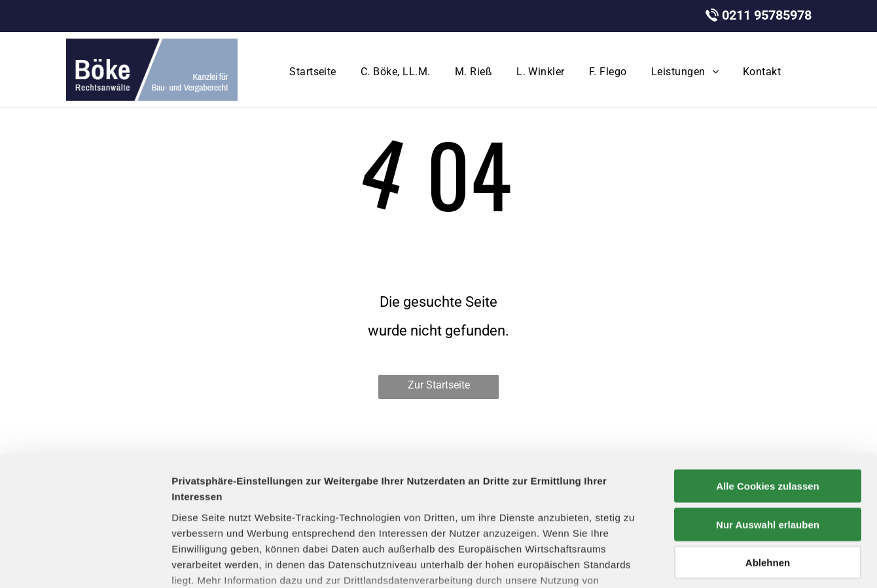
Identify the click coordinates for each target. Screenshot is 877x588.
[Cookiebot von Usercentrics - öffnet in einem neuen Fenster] (85, 562)
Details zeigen (696, 562)
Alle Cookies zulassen (768, 386)
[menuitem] (315, 72)
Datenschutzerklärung (503, 495)
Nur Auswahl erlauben (768, 424)
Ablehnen (768, 463)
